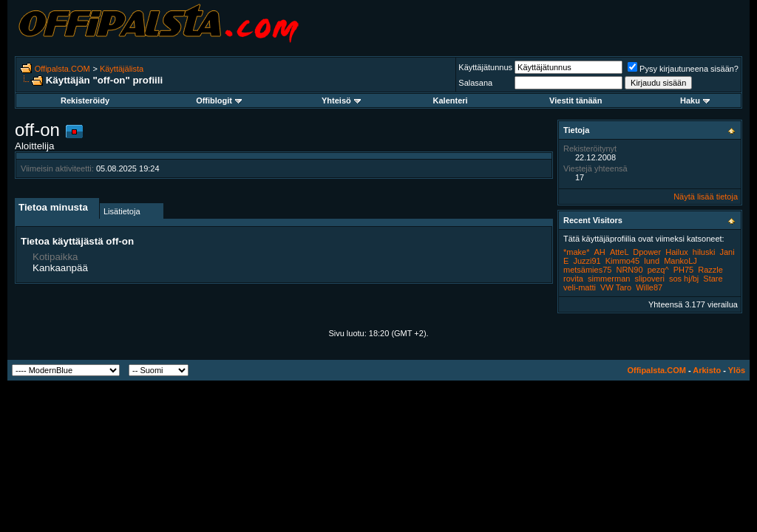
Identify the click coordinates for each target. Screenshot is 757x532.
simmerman (609, 279)
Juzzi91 (587, 261)
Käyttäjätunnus (485, 67)
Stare (713, 279)
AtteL (619, 252)
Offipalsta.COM (62, 69)
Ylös (737, 370)
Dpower (647, 252)
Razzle (710, 270)
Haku (695, 100)
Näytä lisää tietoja (706, 197)
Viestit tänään (576, 100)
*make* (576, 252)
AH (600, 252)
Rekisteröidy (85, 100)
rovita (573, 279)
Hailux (677, 252)
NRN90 (629, 270)
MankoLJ (680, 261)
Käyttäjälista (122, 69)
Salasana (475, 83)
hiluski (704, 252)
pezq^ (658, 270)
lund (652, 261)
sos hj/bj (684, 279)
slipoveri (649, 279)
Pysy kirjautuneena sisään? (683, 69)
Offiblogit (219, 100)
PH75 (684, 270)
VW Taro (616, 287)
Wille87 (649, 287)
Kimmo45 (622, 261)
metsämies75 (587, 270)
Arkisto (707, 370)
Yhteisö (341, 100)
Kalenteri (451, 100)
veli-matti (580, 287)
